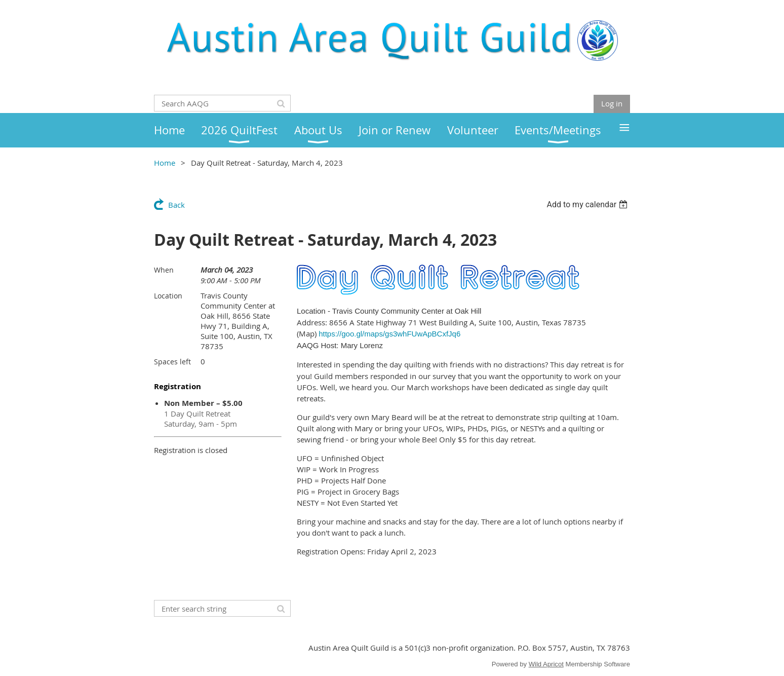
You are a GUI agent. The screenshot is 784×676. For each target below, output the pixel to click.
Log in (612, 103)
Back (177, 205)
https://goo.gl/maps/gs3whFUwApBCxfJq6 (389, 334)
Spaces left (172, 362)
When (164, 270)
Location (168, 296)
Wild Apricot (546, 664)
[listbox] (588, 204)
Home (165, 163)
